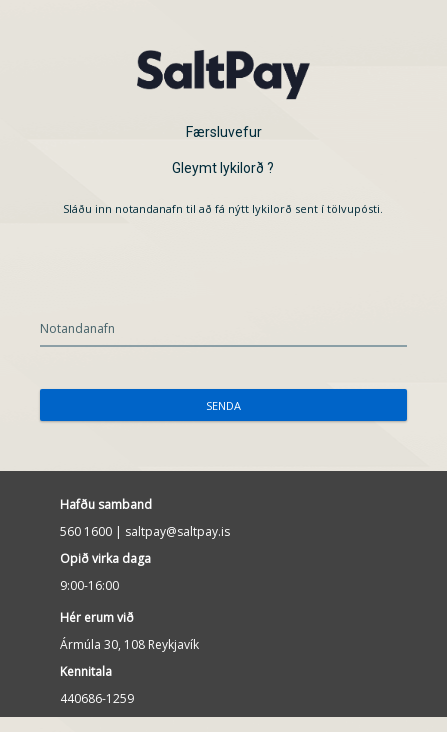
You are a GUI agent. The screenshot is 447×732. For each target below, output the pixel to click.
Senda (223, 405)
